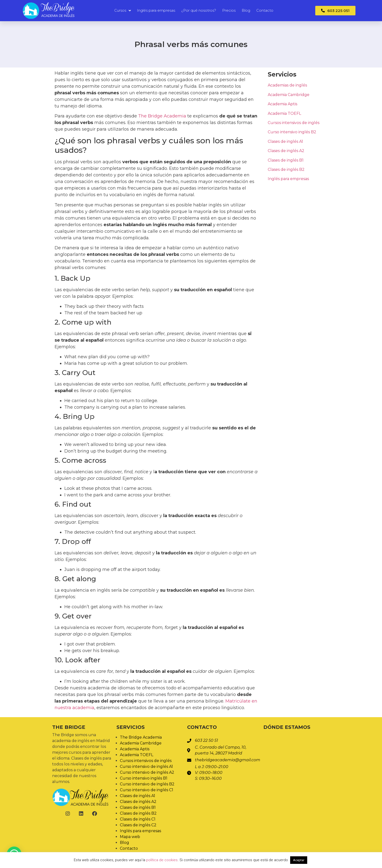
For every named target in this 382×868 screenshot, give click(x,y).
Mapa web (130, 837)
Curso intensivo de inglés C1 (147, 790)
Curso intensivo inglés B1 (144, 778)
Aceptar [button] (299, 860)
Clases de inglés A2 (286, 151)
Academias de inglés (287, 85)
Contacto (265, 10)
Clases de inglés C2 (138, 825)
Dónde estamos (287, 727)
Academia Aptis (282, 104)
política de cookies (162, 860)
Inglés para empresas (156, 10)
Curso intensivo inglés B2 (292, 132)
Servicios (131, 727)
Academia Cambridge (289, 95)
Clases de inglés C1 (138, 819)
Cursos (123, 11)
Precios (229, 10)
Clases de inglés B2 (286, 169)
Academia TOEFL (284, 113)
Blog (246, 10)
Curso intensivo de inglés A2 (147, 772)
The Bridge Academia (162, 116)
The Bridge (69, 727)
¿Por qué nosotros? (199, 10)
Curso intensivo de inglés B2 (147, 784)
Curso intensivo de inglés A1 (146, 767)
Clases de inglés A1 (285, 141)
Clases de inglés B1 (286, 160)
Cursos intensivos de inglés (294, 123)
